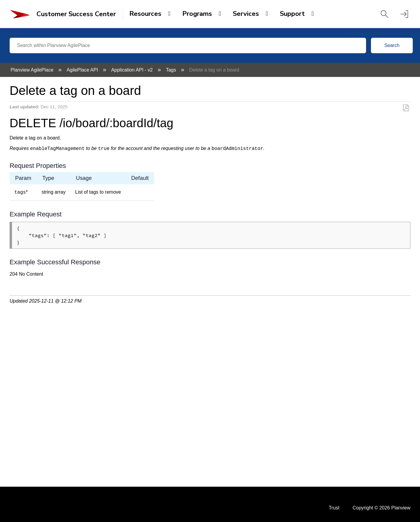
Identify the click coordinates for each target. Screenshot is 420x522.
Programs (197, 14)
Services (246, 14)
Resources (145, 14)
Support (292, 14)
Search (392, 45)
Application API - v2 (132, 70)
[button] (384, 14)
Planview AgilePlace (33, 70)
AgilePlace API (83, 70)
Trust (334, 508)
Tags (172, 70)
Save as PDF (406, 108)
